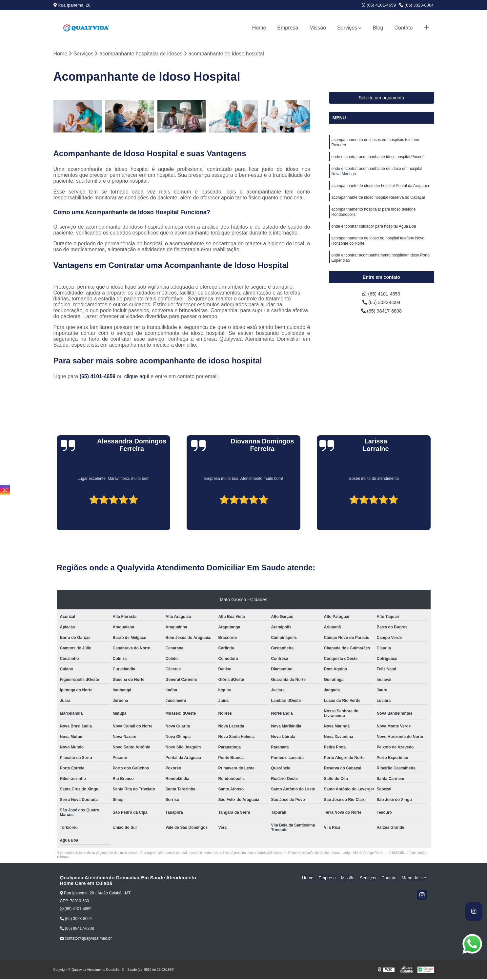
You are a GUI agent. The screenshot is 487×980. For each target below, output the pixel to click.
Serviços (347, 28)
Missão (318, 28)
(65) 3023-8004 (416, 5)
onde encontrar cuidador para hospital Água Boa (374, 233)
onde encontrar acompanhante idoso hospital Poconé (378, 159)
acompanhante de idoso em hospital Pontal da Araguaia (380, 190)
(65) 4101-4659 (379, 5)
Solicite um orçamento (382, 98)
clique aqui (137, 377)
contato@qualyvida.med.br (86, 939)
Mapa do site (415, 878)
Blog (378, 28)
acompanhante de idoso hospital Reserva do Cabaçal (378, 202)
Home (259, 28)
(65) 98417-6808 (382, 313)
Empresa (288, 28)
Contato (403, 28)
